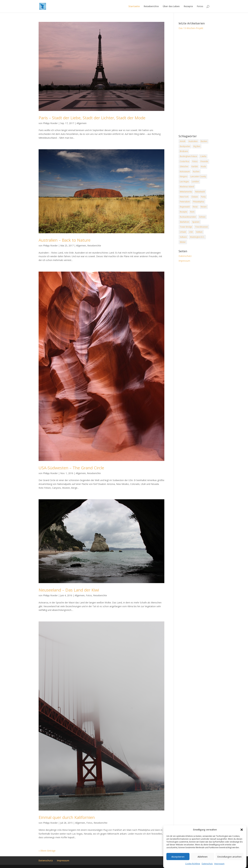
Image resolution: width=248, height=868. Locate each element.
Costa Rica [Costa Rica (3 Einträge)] (184, 161)
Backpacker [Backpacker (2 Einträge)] (185, 146)
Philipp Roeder (50, 123)
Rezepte (188, 6)
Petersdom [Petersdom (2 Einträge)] (185, 202)
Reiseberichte (151, 6)
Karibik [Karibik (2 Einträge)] (195, 166)
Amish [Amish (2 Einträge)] (183, 141)
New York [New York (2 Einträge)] (184, 197)
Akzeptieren (178, 864)
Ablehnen (203, 864)
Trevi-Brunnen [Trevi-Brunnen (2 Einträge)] (201, 227)
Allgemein (82, 123)
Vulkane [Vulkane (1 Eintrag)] (183, 237)
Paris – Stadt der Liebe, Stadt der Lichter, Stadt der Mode (92, 118)
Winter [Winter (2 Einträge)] (183, 242)
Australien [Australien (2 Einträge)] (193, 141)
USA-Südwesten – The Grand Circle (71, 468)
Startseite (134, 6)
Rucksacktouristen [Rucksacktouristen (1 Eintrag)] (188, 217)
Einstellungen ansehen (229, 864)
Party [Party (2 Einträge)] (203, 197)
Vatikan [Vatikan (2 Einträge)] (199, 232)
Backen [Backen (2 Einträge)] (204, 141)
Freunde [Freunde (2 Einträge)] (204, 161)
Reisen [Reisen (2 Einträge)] (204, 207)
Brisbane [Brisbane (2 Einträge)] (184, 151)
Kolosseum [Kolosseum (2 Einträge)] (185, 172)
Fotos (200, 6)
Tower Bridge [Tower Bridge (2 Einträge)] (186, 227)
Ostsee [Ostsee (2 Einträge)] (195, 197)
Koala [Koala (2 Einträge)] (203, 166)
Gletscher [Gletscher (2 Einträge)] (184, 166)
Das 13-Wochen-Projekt (191, 28)
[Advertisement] (194, 82)
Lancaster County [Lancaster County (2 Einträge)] (198, 176)
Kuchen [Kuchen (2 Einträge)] (196, 172)
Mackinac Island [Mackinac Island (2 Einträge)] (187, 187)
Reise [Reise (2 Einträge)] (195, 207)
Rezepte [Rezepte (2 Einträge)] (183, 212)
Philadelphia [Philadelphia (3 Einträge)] (198, 202)
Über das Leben (171, 6)
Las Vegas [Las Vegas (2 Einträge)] (184, 182)
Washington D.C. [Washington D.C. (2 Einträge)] (197, 237)
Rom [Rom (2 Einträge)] (192, 212)
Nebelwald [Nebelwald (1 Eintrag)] (200, 192)
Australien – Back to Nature (65, 240)
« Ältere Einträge (47, 851)
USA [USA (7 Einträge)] (191, 232)
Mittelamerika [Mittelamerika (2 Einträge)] (186, 192)
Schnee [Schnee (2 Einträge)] (202, 217)
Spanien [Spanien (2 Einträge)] (196, 222)
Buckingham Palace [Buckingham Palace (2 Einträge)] (188, 156)
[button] (242, 837)
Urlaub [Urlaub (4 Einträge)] (183, 232)
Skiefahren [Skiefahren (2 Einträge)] (184, 222)
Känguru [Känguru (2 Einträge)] (184, 176)
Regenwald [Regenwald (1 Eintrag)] (185, 207)
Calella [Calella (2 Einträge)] (203, 156)
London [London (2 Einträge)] (195, 182)
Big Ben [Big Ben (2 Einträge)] (197, 146)
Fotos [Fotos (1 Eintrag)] (195, 161)
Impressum (184, 261)
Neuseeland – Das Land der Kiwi (69, 590)
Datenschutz (185, 256)
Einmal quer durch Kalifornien (67, 817)
